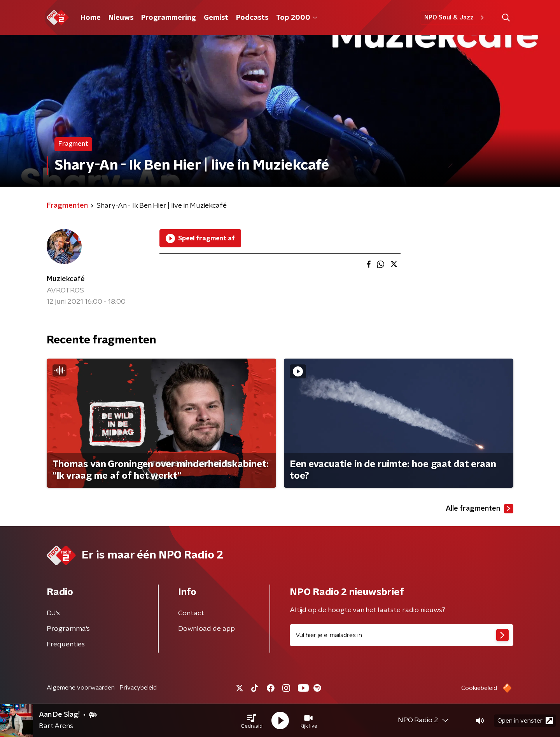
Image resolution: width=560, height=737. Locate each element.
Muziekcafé (66, 279)
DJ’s (53, 613)
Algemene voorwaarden (81, 688)
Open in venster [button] (525, 720)
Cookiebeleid (479, 688)
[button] (252, 721)
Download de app (206, 629)
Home (91, 18)
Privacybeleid (138, 688)
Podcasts (252, 18)
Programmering (169, 18)
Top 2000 (297, 18)
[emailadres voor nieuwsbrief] (402, 635)
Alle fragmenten (479, 509)
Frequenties (66, 644)
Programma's (68, 629)
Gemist (216, 18)
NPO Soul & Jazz (455, 18)
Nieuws (121, 18)
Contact (191, 613)
